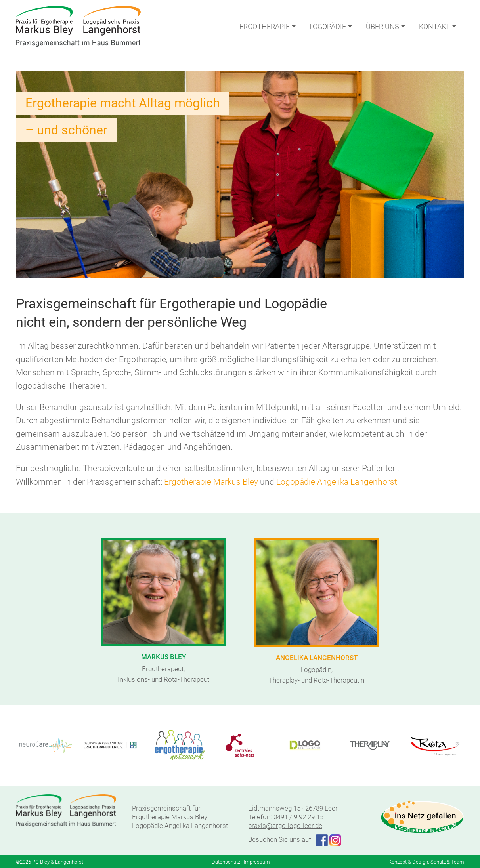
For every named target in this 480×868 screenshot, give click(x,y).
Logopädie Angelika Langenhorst (337, 482)
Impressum (257, 862)
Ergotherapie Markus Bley (211, 482)
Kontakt (439, 26)
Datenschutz (226, 862)
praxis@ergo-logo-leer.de (285, 826)
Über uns (386, 26)
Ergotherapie (269, 26)
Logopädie (332, 26)
